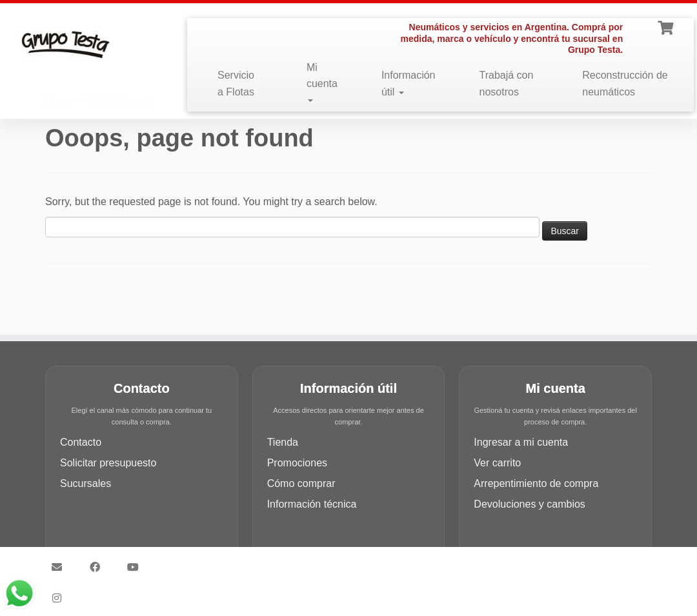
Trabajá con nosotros (507, 84)
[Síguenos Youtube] (137, 567)
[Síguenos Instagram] (61, 598)
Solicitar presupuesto (108, 463)
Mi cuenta (322, 82)
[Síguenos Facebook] (99, 567)
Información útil (409, 84)
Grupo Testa (275, 561)
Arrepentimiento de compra (536, 483)
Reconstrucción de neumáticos (625, 84)
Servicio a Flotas (236, 84)
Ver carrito (497, 463)
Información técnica (312, 504)
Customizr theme (440, 561)
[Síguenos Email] (61, 567)
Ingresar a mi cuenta (521, 442)
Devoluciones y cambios (530, 504)
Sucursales (86, 483)
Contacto (81, 442)
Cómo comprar (301, 483)
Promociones (297, 463)
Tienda (283, 442)
